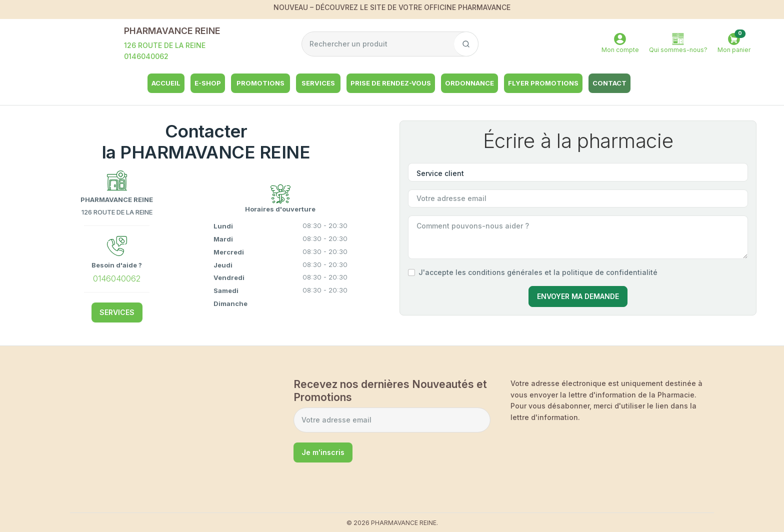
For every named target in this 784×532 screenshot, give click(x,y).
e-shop (208, 83)
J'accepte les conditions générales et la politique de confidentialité (538, 272)
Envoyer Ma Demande (578, 296)
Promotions (260, 83)
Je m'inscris (323, 452)
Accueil (166, 83)
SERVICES (117, 312)
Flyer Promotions (543, 83)
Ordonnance (469, 83)
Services (318, 83)
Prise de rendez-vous (391, 83)
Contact (609, 83)
